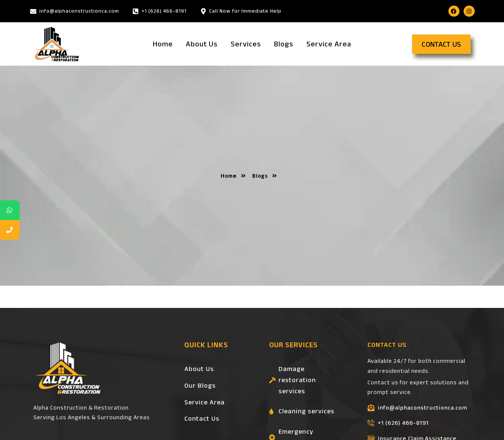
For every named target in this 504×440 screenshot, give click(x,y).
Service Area (329, 44)
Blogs (284, 44)
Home (163, 44)
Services (246, 44)
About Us (202, 44)
